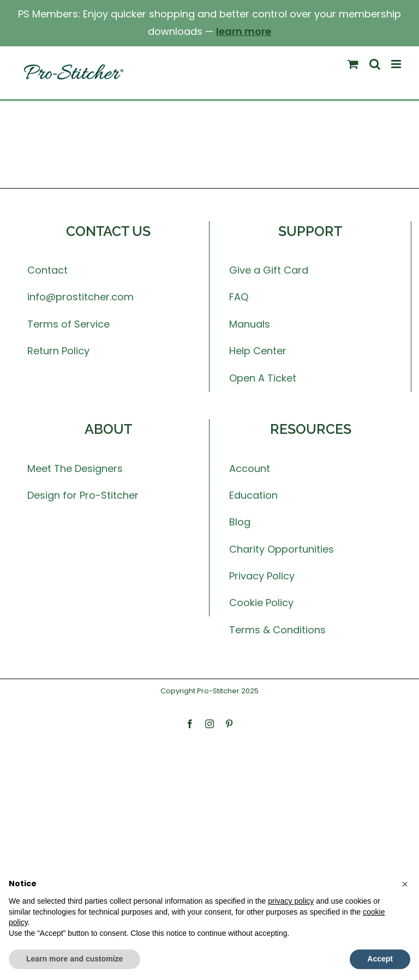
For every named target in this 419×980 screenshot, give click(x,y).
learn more (244, 31)
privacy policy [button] (291, 901)
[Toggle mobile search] (375, 64)
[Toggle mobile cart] (353, 64)
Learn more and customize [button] (74, 959)
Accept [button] (380, 959)
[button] (405, 884)
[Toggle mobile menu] (397, 64)
